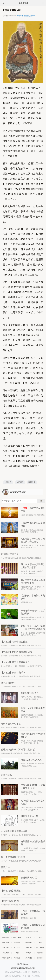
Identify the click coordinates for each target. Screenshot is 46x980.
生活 (40, 937)
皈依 (17, 953)
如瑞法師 (29, 948)
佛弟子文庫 (23, 3)
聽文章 (33, 16)
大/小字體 (20, 16)
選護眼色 (27, 16)
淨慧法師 (17, 943)
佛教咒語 (6, 943)
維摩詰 (29, 953)
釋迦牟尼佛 (6, 958)
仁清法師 (40, 958)
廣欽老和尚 (17, 937)
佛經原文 (26, 968)
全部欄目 (20, 482)
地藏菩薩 (40, 953)
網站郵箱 (32, 968)
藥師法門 (29, 958)
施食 (40, 943)
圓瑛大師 (6, 953)
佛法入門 (29, 943)
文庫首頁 (8, 482)
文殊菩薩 (17, 948)
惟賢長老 (17, 958)
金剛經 (29, 937)
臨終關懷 (6, 937)
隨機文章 (32, 482)
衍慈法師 (6, 948)
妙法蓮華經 (40, 948)
